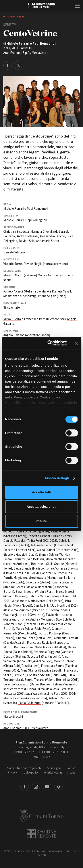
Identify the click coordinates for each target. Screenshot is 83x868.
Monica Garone (48, 275)
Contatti (71, 768)
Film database (15, 16)
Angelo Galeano (14, 335)
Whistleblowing (53, 773)
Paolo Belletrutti (30, 703)
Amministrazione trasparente (24, 768)
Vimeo (58, 787)
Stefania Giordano (37, 291)
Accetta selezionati (41, 507)
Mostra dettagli (57, 478)
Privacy (12, 773)
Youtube (47, 787)
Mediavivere (40, 728)
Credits (71, 773)
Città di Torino (42, 816)
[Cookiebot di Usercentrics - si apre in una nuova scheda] (49, 343)
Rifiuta (41, 521)
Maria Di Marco (13, 275)
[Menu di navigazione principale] (77, 6)
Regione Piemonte (41, 834)
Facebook (25, 787)
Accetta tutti (41, 492)
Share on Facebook (8, 65)
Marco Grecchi (13, 716)
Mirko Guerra (12, 319)
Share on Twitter (18, 65)
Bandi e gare (54, 768)
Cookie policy (30, 773)
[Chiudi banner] (76, 343)
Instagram (36, 787)
